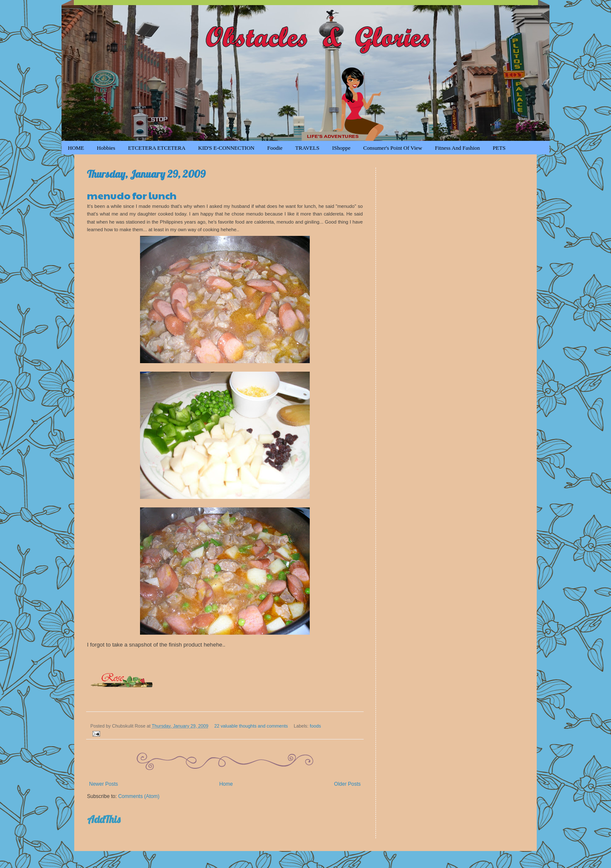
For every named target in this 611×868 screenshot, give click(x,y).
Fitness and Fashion (457, 148)
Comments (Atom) (139, 796)
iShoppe (341, 148)
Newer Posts (104, 784)
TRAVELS (307, 148)
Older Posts (347, 784)
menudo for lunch (132, 195)
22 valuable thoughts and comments (251, 726)
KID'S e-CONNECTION (226, 148)
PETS (499, 148)
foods (315, 726)
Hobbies (106, 148)
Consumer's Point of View (393, 148)
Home (226, 784)
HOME (76, 148)
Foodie (275, 148)
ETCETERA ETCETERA (157, 148)
